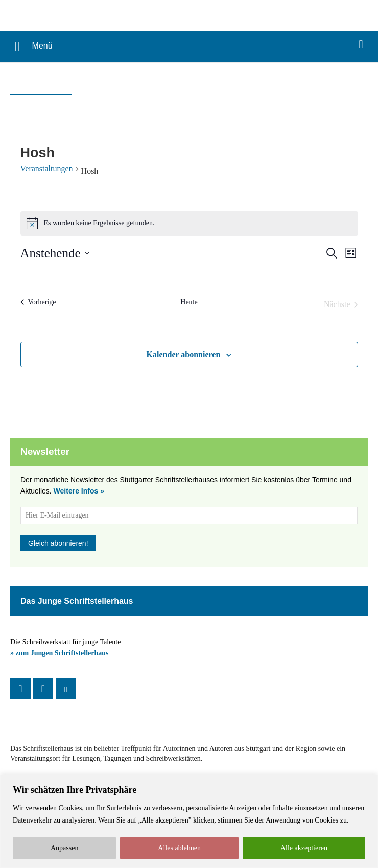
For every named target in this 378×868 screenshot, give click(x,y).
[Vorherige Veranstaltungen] (38, 302)
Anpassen (64, 848)
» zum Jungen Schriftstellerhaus (60, 653)
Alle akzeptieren (304, 848)
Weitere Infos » (79, 491)
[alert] (189, 223)
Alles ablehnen (179, 848)
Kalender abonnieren (184, 354)
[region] (189, 821)
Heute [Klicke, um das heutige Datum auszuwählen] (189, 302)
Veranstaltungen (47, 168)
